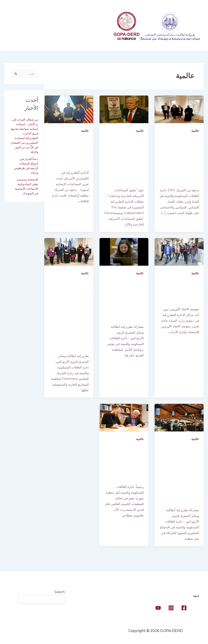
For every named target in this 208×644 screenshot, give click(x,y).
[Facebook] (184, 608)
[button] (40, 28)
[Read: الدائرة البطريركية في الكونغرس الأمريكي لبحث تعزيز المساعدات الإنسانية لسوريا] (69, 109)
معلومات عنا (48, 28)
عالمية (195, 131)
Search (60, 592)
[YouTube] (158, 608)
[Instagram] (171, 608)
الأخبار (59, 43)
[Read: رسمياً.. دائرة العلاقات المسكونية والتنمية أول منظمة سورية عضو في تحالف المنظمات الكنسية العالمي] (124, 420)
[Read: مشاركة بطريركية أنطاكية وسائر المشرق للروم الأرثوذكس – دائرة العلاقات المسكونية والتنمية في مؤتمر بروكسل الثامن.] (124, 256)
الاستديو (100, 43)
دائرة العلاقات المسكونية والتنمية (85, 28)
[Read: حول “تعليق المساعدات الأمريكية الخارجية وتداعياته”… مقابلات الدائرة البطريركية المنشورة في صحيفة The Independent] (124, 109)
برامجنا (27, 28)
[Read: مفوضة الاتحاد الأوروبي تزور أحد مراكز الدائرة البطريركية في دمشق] (179, 256)
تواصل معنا (80, 43)
